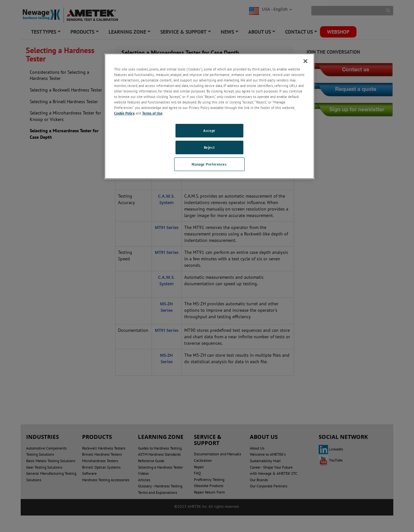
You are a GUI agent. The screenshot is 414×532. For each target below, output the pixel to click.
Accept (209, 130)
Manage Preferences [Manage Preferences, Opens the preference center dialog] (209, 164)
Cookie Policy (124, 113)
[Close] (305, 61)
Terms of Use (152, 113)
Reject (209, 147)
